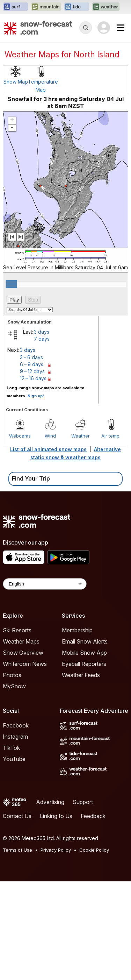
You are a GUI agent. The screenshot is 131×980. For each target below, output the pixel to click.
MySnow (14, 686)
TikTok (11, 748)
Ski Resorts (17, 630)
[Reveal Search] (86, 28)
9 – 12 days (32, 371)
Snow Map (16, 82)
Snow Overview (23, 653)
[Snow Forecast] (38, 28)
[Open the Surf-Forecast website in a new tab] (15, 7)
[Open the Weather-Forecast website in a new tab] (106, 7)
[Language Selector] (45, 584)
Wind (50, 436)
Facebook (16, 725)
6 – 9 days (32, 364)
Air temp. (111, 436)
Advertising (50, 802)
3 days (42, 332)
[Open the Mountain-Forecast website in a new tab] (46, 7)
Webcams (20, 436)
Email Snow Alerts (85, 641)
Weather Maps (21, 641)
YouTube (14, 759)
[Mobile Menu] (121, 28)
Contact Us (17, 816)
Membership (77, 630)
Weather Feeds (81, 675)
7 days (42, 339)
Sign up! (36, 396)
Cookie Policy (94, 850)
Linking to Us (56, 816)
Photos (12, 675)
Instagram (15, 737)
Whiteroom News (25, 664)
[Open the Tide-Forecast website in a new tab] (77, 7)
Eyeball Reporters (84, 664)
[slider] (11, 284)
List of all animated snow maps (48, 449)
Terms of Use (17, 850)
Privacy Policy (56, 850)
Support (83, 802)
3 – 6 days (31, 357)
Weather (81, 436)
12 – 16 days (33, 378)
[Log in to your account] (104, 28)
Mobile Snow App (84, 653)
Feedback (93, 816)
